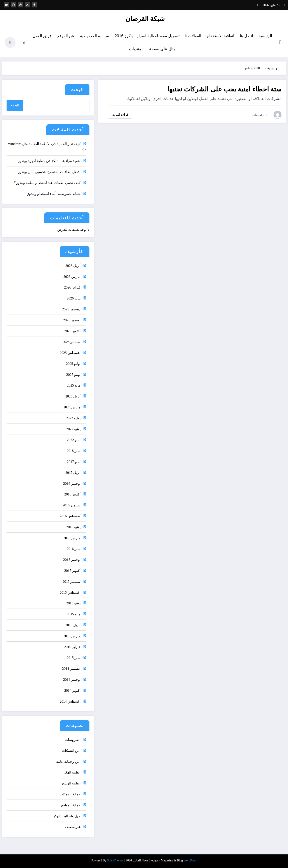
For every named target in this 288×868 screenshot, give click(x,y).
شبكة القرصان (145, 19)
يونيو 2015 (73, 603)
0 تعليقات (258, 115)
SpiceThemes (115, 860)
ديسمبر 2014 (71, 669)
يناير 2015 (74, 658)
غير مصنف (73, 827)
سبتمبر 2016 (72, 505)
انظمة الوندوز (71, 783)
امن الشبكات (71, 751)
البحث (77, 90)
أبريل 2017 (73, 473)
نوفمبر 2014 (72, 680)
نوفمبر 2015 (72, 560)
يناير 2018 (74, 451)
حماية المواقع (71, 805)
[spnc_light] (10, 42)
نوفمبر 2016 (72, 484)
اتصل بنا (246, 36)
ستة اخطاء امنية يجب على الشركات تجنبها (224, 89)
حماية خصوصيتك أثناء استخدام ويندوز (54, 194)
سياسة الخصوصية (94, 36)
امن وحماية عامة (68, 762)
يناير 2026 (74, 298)
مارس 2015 (72, 636)
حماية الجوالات (70, 794)
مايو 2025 (74, 385)
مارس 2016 (72, 538)
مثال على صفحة (162, 49)
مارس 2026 (72, 277)
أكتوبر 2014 (72, 690)
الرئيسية (265, 36)
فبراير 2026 (72, 287)
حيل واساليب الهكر (67, 816)
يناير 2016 (74, 549)
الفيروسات (73, 740)
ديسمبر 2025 (71, 309)
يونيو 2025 (73, 375)
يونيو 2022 (73, 429)
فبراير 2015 (72, 647)
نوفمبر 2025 (72, 320)
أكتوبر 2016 (72, 494)
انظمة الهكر (72, 772)
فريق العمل (42, 36)
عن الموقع (66, 36)
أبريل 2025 (73, 396)
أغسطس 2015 (70, 592)
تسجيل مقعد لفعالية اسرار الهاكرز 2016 (147, 36)
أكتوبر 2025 (72, 331)
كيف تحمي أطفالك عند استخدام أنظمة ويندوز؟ (47, 183)
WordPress (190, 860)
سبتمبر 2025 (72, 342)
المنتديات (136, 49)
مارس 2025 (72, 407)
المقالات (193, 36)
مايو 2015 (74, 614)
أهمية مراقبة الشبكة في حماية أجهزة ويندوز (49, 161)
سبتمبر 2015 (72, 582)
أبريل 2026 (73, 266)
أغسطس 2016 (70, 516)
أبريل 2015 (73, 625)
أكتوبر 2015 (72, 571)
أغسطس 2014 (70, 701)
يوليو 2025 (73, 364)
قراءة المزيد (120, 115)
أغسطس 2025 (70, 353)
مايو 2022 (74, 440)
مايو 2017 (74, 462)
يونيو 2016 (73, 527)
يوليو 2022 (73, 418)
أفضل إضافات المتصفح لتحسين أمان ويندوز (49, 172)
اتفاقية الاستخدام (221, 36)
